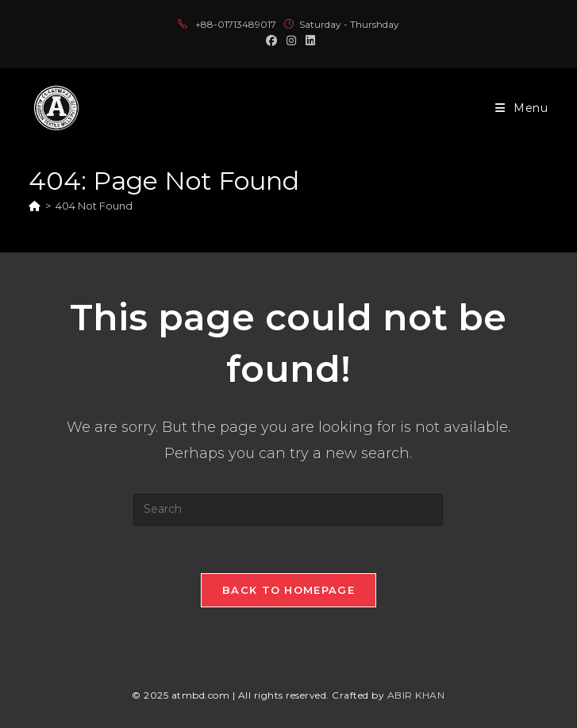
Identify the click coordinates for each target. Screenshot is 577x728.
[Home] (35, 206)
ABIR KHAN (416, 695)
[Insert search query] (288, 510)
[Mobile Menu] (522, 108)
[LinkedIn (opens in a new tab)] (308, 40)
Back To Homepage (288, 590)
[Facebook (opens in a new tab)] (271, 40)
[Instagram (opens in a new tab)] (291, 40)
